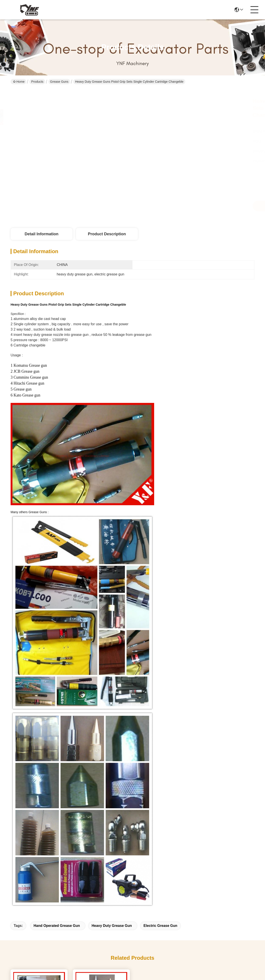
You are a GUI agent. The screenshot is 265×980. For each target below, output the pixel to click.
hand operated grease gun (57, 926)
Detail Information (41, 234)
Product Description (107, 234)
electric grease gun (160, 926)
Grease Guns (59, 82)
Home (19, 82)
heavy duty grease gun (112, 926)
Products (37, 82)
